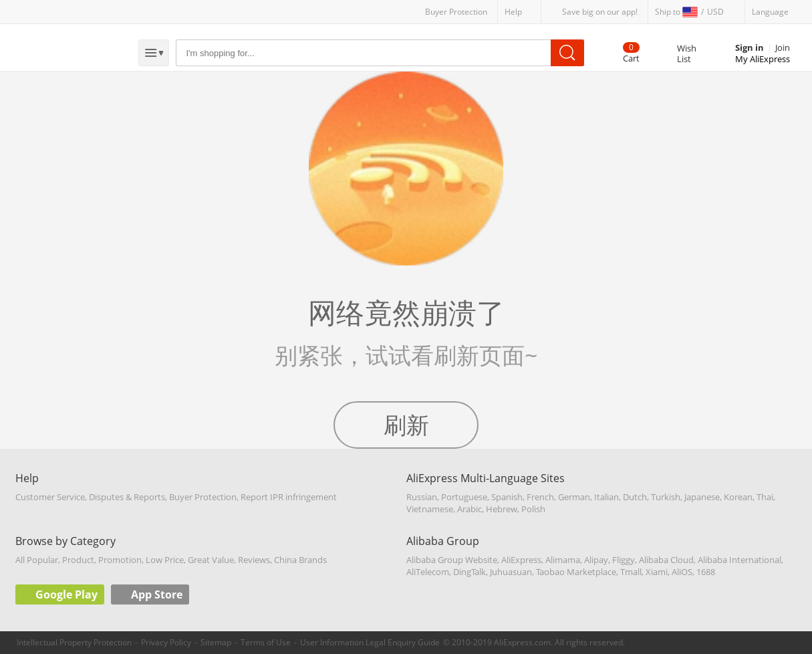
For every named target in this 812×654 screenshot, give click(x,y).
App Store (157, 594)
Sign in (750, 47)
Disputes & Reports (127, 497)
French (540, 497)
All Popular (37, 560)
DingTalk (469, 572)
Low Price (165, 560)
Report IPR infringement (289, 497)
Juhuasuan (511, 572)
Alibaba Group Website (452, 560)
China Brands (300, 560)
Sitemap (216, 642)
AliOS (682, 572)
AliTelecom (428, 572)
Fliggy (624, 560)
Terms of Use (266, 642)
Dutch (635, 497)
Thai (765, 497)
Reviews (254, 560)
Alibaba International (739, 560)
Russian (422, 497)
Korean (738, 497)
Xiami (657, 572)
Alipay (596, 560)
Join (783, 47)
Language (770, 12)
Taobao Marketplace (576, 572)
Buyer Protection (456, 12)
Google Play (66, 594)
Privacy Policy (166, 642)
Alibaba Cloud (666, 560)
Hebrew (502, 509)
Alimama (563, 560)
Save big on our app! (600, 12)
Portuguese (464, 497)
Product (78, 560)
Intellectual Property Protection (74, 642)
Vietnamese (430, 509)
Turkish (666, 497)
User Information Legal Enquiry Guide (370, 642)
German (574, 497)
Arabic (469, 509)
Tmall (631, 572)
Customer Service (50, 497)
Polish (533, 509)
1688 (706, 572)
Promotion (120, 560)
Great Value (211, 560)
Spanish (507, 497)
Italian (606, 497)
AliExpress (521, 560)
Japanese (702, 497)
